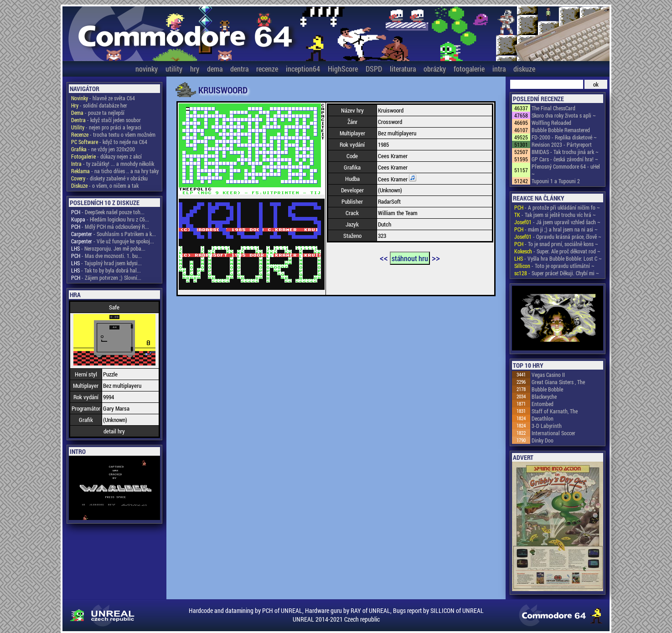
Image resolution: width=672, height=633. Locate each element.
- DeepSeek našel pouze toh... (108, 212)
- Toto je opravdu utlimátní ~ (554, 266)
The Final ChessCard (553, 108)
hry (195, 69)
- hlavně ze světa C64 (103, 98)
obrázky (435, 69)
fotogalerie (469, 69)
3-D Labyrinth (547, 426)
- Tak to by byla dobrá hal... (106, 270)
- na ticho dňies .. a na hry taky (115, 171)
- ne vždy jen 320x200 (103, 149)
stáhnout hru (410, 258)
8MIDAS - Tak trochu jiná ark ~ (565, 152)
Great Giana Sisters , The (558, 382)
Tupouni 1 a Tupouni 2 (556, 181)
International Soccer (553, 433)
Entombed (543, 404)
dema (215, 69)
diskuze (524, 69)
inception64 (303, 69)
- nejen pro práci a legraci (106, 127)
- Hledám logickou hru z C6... (110, 219)
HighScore (343, 69)
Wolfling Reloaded (551, 123)
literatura (403, 69)
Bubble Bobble (547, 389)
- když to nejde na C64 (109, 142)
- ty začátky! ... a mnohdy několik (113, 164)
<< (384, 257)
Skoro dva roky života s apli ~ (564, 115)
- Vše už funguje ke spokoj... (113, 241)
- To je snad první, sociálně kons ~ (556, 244)
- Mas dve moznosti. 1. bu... (106, 256)
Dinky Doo (543, 440)
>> (436, 257)
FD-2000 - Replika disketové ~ (564, 137)
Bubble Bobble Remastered (561, 130)
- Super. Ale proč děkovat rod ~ (557, 251)
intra (499, 69)
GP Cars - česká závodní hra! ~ (565, 159)
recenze (267, 69)
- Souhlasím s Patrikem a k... (114, 234)
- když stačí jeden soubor (106, 120)
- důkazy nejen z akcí (106, 156)
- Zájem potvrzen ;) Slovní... (106, 278)
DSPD (374, 69)
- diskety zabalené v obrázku (109, 178)
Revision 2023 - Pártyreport (562, 144)
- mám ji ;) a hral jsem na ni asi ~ (556, 229)
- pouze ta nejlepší (98, 113)
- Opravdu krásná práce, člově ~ (558, 237)
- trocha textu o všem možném (113, 134)
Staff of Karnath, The (555, 411)
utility (174, 69)
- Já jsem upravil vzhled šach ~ (557, 222)
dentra (239, 69)
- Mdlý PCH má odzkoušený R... (110, 226)
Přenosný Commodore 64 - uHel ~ (566, 170)
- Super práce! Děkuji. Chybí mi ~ (557, 273)
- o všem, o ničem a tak (105, 185)
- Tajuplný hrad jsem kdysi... (106, 263)
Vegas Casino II (548, 375)
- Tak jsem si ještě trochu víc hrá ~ (555, 215)
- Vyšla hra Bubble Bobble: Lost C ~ (558, 258)
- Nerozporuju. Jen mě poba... (108, 248)
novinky (147, 69)
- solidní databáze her (99, 105)
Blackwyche (544, 396)
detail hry (114, 431)
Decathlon (543, 418)
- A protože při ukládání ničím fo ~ (557, 207)
